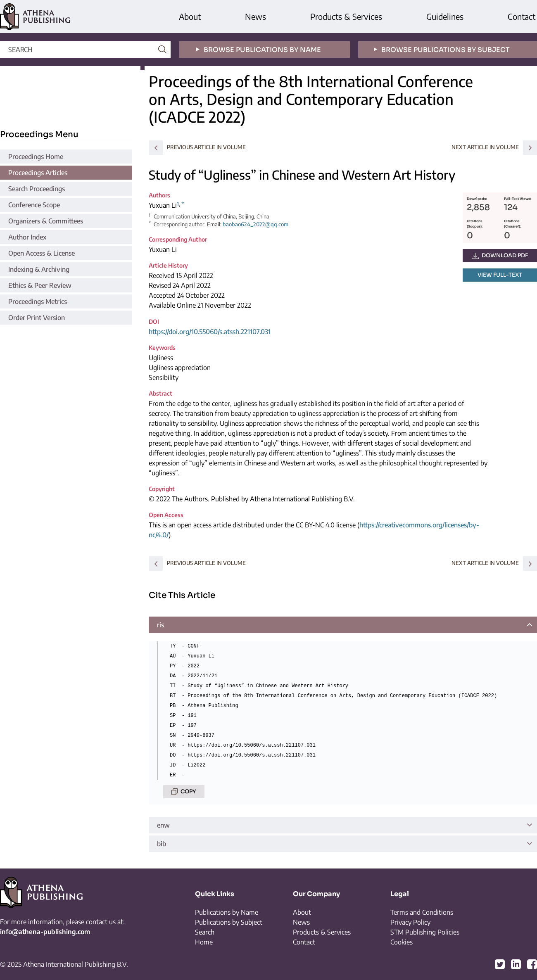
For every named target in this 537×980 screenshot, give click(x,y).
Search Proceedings (37, 189)
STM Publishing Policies (425, 932)
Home (204, 942)
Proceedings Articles (38, 173)
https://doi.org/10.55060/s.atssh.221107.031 (210, 332)
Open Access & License (42, 253)
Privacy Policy (410, 922)
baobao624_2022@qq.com (255, 224)
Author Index (27, 237)
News (255, 16)
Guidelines (445, 16)
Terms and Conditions (422, 912)
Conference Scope (34, 205)
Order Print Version (37, 318)
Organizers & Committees (46, 221)
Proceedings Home (36, 157)
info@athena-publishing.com (45, 932)
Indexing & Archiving (39, 269)
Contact (522, 16)
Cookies (402, 942)
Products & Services (346, 16)
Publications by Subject (229, 922)
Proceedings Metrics (38, 301)
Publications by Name (227, 912)
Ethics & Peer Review (40, 285)
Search (205, 932)
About (190, 16)
